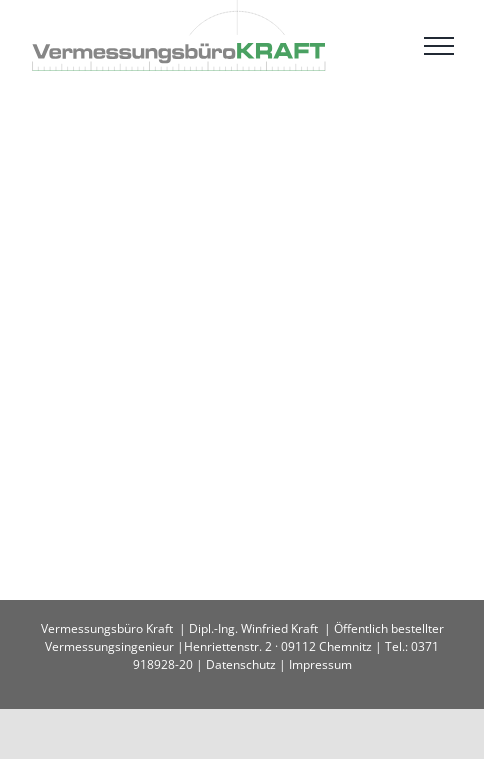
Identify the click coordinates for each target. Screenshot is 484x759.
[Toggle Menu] (439, 46)
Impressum (320, 664)
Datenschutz (241, 664)
